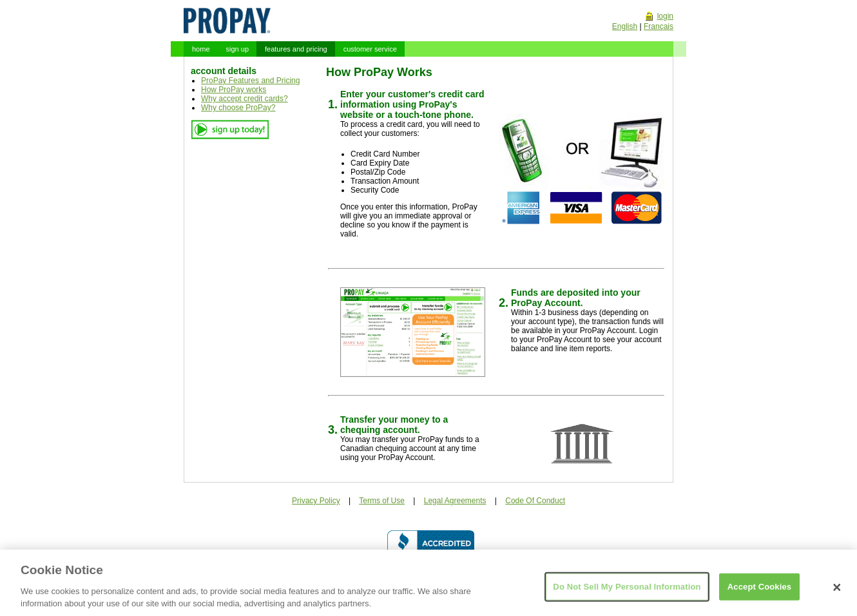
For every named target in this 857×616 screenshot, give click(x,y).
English (625, 26)
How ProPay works (234, 90)
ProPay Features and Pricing (250, 81)
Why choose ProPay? (238, 108)
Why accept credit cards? (245, 99)
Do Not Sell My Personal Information (627, 593)
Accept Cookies (759, 593)
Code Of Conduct (535, 501)
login (665, 16)
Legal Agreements (455, 501)
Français (659, 26)
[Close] (837, 594)
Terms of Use (382, 501)
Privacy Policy (316, 501)
